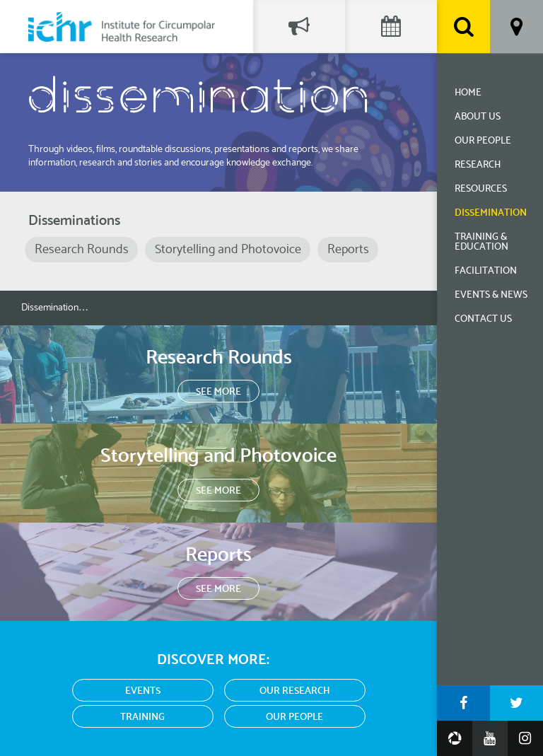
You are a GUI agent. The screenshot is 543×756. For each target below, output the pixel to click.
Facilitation (486, 271)
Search (463, 27)
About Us (478, 117)
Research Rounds (82, 250)
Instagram (525, 738)
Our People (483, 141)
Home (468, 93)
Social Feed (299, 27)
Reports (348, 250)
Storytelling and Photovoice (228, 250)
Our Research (295, 691)
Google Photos (455, 738)
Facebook (463, 703)
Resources (481, 189)
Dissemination (491, 213)
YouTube (490, 738)
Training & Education (481, 242)
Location (516, 27)
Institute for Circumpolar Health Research (122, 27)
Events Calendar (391, 27)
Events (143, 691)
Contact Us (483, 319)
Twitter (516, 703)
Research (478, 165)
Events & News (491, 295)
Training (142, 717)
